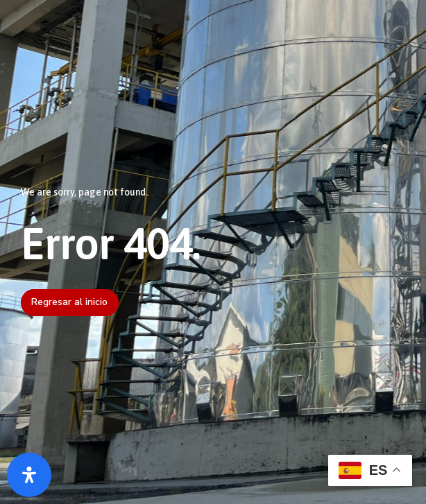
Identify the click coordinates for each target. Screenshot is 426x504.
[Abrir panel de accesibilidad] (29, 475)
